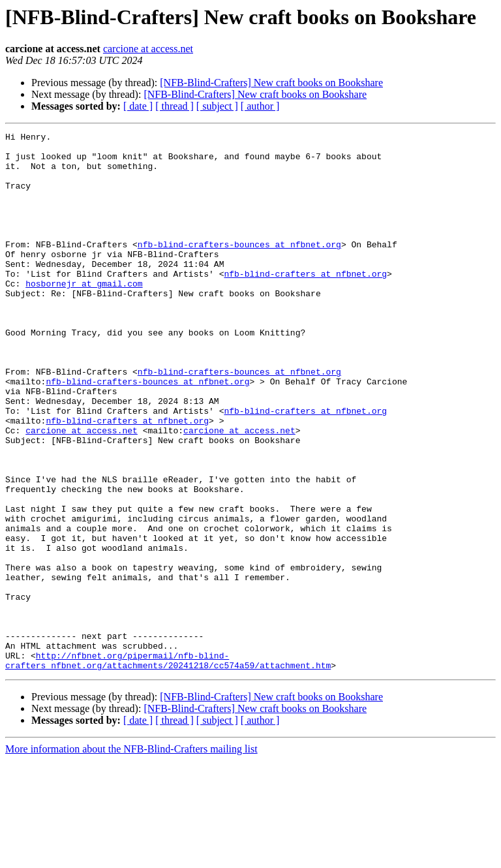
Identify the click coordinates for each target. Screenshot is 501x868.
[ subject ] (217, 106)
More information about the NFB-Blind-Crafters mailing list (131, 857)
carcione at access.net (148, 49)
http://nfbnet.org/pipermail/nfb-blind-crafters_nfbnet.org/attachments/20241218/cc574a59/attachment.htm (168, 767)
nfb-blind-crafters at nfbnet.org (305, 303)
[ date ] (138, 106)
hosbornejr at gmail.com (84, 315)
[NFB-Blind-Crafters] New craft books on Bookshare (271, 83)
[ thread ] (175, 106)
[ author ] (260, 106)
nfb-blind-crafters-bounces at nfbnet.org (239, 268)
